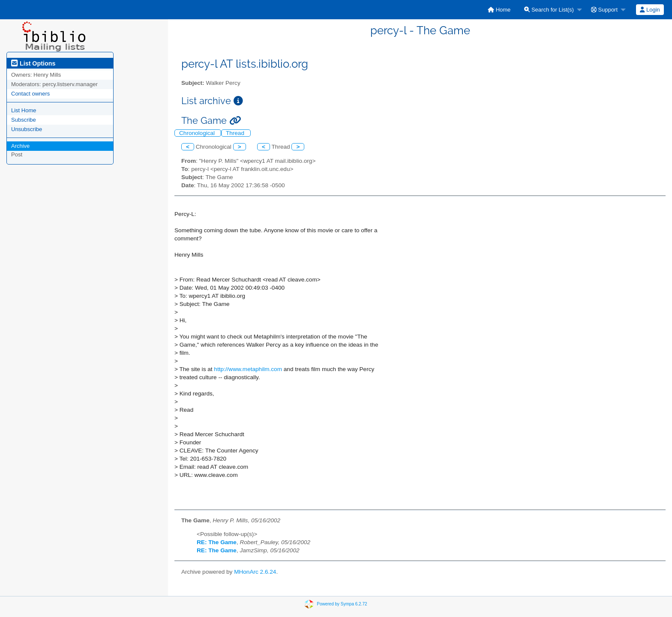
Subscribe (24, 120)
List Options (33, 63)
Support (604, 10)
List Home (24, 110)
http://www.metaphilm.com (248, 369)
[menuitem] (499, 10)
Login (650, 10)
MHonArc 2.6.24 (255, 572)
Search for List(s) (549, 10)
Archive (20, 146)
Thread (236, 133)
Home (499, 10)
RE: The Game (217, 542)
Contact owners (30, 94)
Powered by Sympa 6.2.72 (342, 604)
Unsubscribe (27, 129)
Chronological (198, 133)
